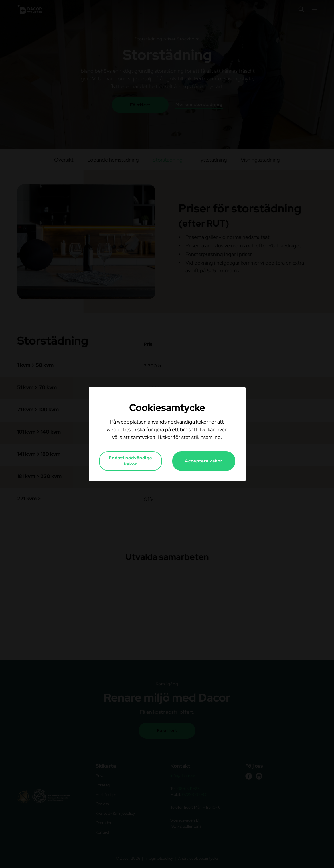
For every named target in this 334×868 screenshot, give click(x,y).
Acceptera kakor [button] (204, 461)
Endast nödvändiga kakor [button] (130, 461)
